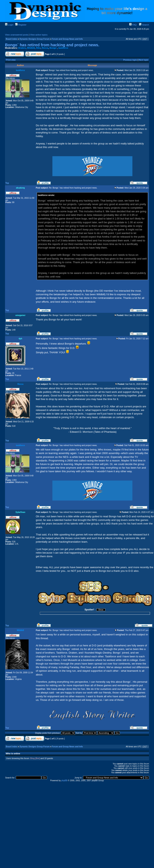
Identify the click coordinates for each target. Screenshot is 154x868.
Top (7, 183)
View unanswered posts (17, 35)
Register (21, 25)
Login (9, 25)
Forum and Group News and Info (67, 39)
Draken (22, 48)
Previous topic (130, 60)
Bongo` (53, 48)
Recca (45, 48)
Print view (11, 60)
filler (38, 48)
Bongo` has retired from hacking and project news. (52, 45)
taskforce (63, 48)
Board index (12, 39)
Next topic (144, 60)
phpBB (64, 781)
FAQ (133, 25)
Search (144, 25)
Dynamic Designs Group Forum (35, 39)
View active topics (39, 35)
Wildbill (31, 48)
